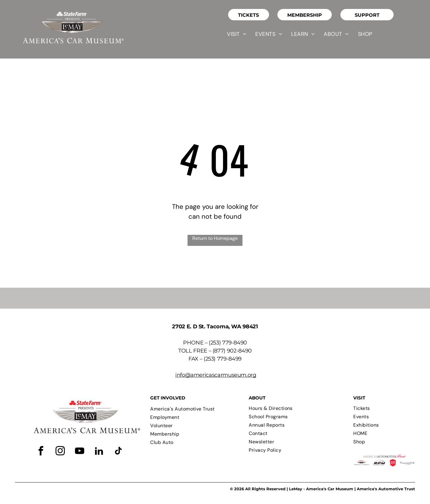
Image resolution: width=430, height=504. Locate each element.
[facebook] (41, 452)
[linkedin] (99, 452)
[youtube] (80, 452)
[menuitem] (237, 34)
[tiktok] (119, 452)
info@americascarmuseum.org (216, 375)
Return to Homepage (215, 238)
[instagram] (60, 452)
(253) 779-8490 (228, 343)
